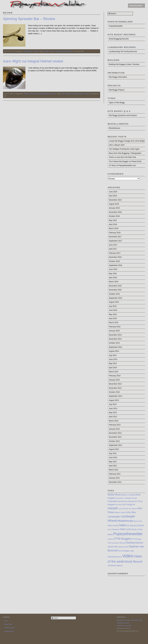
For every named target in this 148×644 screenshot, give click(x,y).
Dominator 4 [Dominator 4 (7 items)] (120, 498)
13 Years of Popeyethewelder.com (122, 165)
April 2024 (113, 196)
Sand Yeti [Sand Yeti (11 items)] (112, 547)
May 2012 (113, 462)
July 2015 (113, 306)
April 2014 (113, 368)
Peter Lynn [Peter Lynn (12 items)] (125, 529)
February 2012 (115, 474)
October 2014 (114, 343)
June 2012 (113, 458)
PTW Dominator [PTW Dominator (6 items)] (113, 543)
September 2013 (115, 396)
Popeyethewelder (136, 6)
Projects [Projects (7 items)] (111, 539)
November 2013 (115, 388)
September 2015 (115, 298)
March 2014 (114, 372)
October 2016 (114, 261)
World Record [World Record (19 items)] (133, 562)
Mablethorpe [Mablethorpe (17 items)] (126, 521)
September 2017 (115, 241)
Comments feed (9, 628)
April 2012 (113, 466)
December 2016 (115, 257)
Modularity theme (122, 620)
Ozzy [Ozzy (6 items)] (109, 529)
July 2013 (113, 404)
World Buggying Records (119, 39)
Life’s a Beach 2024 (117, 145)
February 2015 (115, 327)
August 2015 (114, 302)
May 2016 (113, 274)
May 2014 (113, 363)
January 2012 (114, 478)
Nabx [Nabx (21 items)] (123, 525)
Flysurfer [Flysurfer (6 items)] (134, 498)
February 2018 (115, 233)
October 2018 (114, 216)
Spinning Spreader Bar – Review (29, 19)
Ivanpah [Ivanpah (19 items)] (113, 508)
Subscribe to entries (123, 623)
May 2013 (113, 413)
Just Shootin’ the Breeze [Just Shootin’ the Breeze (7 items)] (128, 508)
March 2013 (114, 421)
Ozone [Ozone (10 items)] (141, 525)
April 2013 (113, 417)
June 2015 (113, 310)
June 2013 (113, 409)
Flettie (46, 51)
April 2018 (113, 224)
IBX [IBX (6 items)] (134, 505)
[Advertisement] (126, 591)
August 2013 (114, 400)
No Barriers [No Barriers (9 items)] (132, 526)
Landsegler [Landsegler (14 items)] (114, 517)
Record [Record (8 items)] (123, 543)
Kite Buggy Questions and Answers (123, 115)
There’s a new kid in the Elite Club (122, 157)
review (52, 51)
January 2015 (114, 331)
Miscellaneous (44, 94)
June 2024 (113, 192)
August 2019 (114, 204)
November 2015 (115, 290)
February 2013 (115, 425)
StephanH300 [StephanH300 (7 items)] (123, 547)
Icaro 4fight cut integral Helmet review (33, 61)
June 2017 (113, 245)
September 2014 (115, 347)
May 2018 (113, 220)
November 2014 (115, 339)
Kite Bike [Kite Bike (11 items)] (131, 512)
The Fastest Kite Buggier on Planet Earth (125, 161)
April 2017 (113, 249)
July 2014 (113, 355)
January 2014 (114, 380)
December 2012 (115, 433)
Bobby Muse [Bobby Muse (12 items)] (114, 495)
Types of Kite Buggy (117, 103)
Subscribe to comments (124, 626)
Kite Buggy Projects (117, 90)
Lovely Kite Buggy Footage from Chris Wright (127, 141)
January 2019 (114, 208)
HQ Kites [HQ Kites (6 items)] (119, 505)
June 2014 (113, 359)
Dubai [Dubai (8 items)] (128, 498)
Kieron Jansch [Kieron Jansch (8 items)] (120, 512)
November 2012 (115, 437)
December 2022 (115, 200)
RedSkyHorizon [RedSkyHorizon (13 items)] (135, 543)
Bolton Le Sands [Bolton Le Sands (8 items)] (128, 495)
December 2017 (115, 237)
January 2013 (114, 429)
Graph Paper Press (136, 620)
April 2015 (113, 318)
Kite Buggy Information (118, 77)
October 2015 (114, 294)
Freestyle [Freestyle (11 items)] (112, 501)
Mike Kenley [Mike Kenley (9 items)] (113, 526)
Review (36, 51)
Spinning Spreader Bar (63, 51)
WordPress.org (9, 631)
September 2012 (115, 445)
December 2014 (115, 335)
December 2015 (115, 286)
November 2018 (115, 212)
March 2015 (114, 323)
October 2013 (114, 392)
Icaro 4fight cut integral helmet (73, 94)
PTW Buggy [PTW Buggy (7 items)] (137, 539)
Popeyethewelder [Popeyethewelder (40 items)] (128, 534)
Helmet (27, 94)
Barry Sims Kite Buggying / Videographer (125, 153)
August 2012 (114, 449)
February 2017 (115, 253)
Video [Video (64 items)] (128, 556)
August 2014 (114, 351)
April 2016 (113, 278)
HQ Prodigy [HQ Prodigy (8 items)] (127, 505)
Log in (6, 621)
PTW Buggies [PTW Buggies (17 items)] (123, 539)
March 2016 (114, 282)
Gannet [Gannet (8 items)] (121, 501)
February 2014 (115, 376)
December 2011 (115, 482)
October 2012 (114, 441)
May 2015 (113, 314)
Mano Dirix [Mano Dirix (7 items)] (138, 521)
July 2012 (113, 453)
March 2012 (114, 470)
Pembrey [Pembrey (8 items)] (116, 529)
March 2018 (114, 228)
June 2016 (113, 269)
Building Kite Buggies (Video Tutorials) (124, 64)
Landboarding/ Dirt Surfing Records (123, 52)
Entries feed (8, 624)
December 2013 (115, 384)
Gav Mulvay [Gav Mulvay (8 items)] (129, 501)
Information (28, 51)
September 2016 (115, 265)
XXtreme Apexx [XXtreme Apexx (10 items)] (115, 565)
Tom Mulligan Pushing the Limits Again (124, 149)
